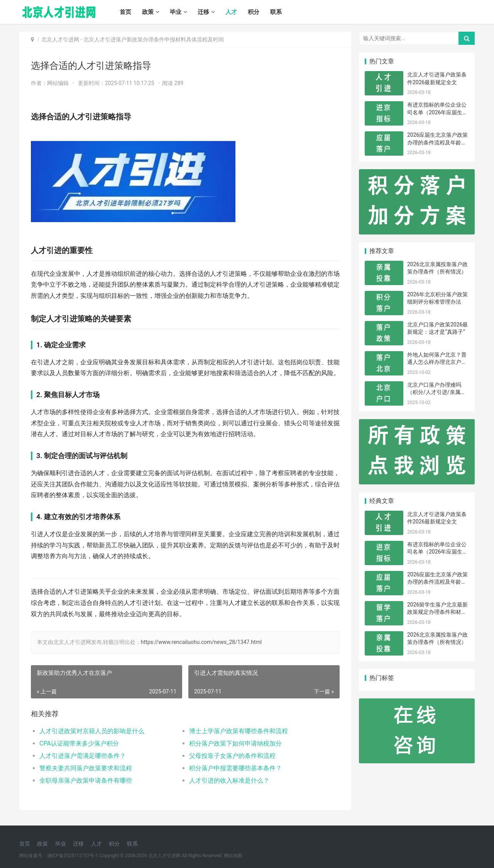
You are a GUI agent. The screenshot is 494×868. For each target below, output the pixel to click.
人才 (231, 12)
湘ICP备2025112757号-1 (73, 856)
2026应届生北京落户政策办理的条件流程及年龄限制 (437, 142)
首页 (125, 12)
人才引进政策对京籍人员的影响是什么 (92, 731)
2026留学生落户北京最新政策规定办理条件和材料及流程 (437, 612)
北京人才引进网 (60, 39)
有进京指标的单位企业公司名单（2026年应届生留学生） (437, 112)
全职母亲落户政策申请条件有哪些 (86, 781)
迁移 (203, 12)
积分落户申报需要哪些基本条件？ (235, 768)
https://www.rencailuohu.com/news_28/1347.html (201, 642)
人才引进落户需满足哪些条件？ (83, 756)
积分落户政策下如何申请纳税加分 (235, 743)
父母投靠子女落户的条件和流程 (232, 756)
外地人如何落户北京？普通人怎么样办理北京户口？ (437, 362)
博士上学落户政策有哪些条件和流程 (239, 731)
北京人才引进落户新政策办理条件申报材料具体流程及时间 (154, 39)
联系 (276, 12)
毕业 (176, 12)
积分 (254, 12)
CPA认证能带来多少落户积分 (79, 743)
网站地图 (233, 856)
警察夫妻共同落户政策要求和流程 (86, 768)
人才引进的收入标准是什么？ (229, 781)
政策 (148, 12)
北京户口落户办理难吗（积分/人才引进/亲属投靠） (436, 392)
